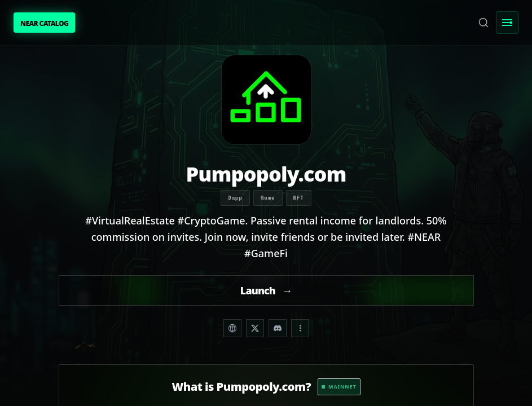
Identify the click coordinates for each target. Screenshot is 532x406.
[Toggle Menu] (507, 23)
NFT (299, 198)
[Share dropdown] (300, 328)
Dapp (235, 198)
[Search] (483, 23)
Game (268, 198)
